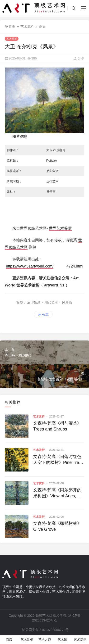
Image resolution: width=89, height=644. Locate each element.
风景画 (67, 302)
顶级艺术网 (44, 616)
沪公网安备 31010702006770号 (45, 630)
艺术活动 (80, 640)
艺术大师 (45, 640)
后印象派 (34, 302)
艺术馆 (62, 640)
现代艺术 (51, 302)
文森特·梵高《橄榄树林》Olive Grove (57, 526)
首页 (12, 27)
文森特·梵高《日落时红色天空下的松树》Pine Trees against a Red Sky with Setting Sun (58, 460)
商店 (9, 640)
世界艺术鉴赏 (60, 228)
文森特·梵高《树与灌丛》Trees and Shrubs (57, 426)
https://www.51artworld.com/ (30, 266)
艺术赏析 (27, 27)
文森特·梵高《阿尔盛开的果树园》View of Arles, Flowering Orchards (57, 493)
